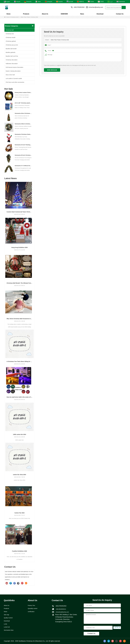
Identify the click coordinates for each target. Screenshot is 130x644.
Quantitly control (33, 609)
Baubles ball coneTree (12, 56)
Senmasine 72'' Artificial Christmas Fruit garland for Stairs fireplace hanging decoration (23, 166)
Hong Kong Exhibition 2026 (19, 247)
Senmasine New (9, 631)
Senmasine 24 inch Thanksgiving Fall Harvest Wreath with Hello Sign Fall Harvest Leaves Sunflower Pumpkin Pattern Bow (23, 145)
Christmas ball (14, 17)
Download (100, 14)
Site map (7, 615)
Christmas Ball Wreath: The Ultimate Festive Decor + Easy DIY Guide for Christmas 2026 (20, 283)
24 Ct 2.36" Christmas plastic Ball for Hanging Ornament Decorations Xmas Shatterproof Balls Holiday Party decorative (23, 103)
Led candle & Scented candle (14, 78)
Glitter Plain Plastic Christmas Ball (59, 40)
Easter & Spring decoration (13, 71)
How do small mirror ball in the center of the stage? (20, 397)
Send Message (52, 70)
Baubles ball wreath (11, 49)
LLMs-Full (7, 628)
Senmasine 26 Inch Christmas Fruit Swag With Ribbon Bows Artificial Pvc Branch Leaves (23, 155)
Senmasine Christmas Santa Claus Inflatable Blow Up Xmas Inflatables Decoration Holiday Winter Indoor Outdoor (23, 134)
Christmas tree (10, 34)
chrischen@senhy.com (96, 7)
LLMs (6, 625)
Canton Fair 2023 (19, 513)
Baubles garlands (11, 52)
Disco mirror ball (10, 75)
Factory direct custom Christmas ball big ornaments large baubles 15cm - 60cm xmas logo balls (23, 92)
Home (9, 14)
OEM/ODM (64, 14)
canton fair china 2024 (19, 475)
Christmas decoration (12, 60)
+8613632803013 (61, 609)
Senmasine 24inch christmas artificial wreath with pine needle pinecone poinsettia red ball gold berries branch (23, 124)
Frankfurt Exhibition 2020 (19, 551)
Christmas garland (11, 41)
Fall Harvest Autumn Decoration (15, 67)
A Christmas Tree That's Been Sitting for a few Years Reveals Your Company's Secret (20, 361)
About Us (45, 14)
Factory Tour (32, 605)
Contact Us (120, 14)
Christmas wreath (11, 37)
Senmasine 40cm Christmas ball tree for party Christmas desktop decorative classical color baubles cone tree (23, 113)
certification (31, 612)
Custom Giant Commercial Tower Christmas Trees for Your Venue (20, 212)
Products (26, 14)
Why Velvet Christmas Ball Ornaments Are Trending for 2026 (20, 319)
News (82, 14)
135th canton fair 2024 (19, 434)
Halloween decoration (12, 64)
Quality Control (9, 618)
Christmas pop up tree (12, 45)
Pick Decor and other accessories (15, 82)
